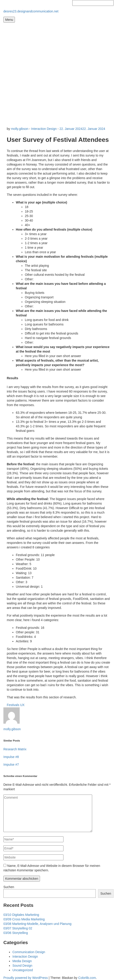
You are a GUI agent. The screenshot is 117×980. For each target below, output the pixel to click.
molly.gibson (20, 129)
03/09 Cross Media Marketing (24, 919)
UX (22, 705)
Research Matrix (15, 749)
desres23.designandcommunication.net (31, 11)
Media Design (22, 961)
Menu (9, 20)
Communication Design (29, 952)
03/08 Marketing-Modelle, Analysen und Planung (37, 924)
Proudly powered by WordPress (26, 978)
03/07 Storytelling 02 (18, 928)
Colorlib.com (87, 978)
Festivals (13, 705)
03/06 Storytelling (16, 933)
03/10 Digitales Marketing (21, 915)
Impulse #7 (11, 765)
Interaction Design (44, 129)
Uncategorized (23, 970)
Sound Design (22, 966)
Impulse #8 (11, 757)
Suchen (9, 887)
